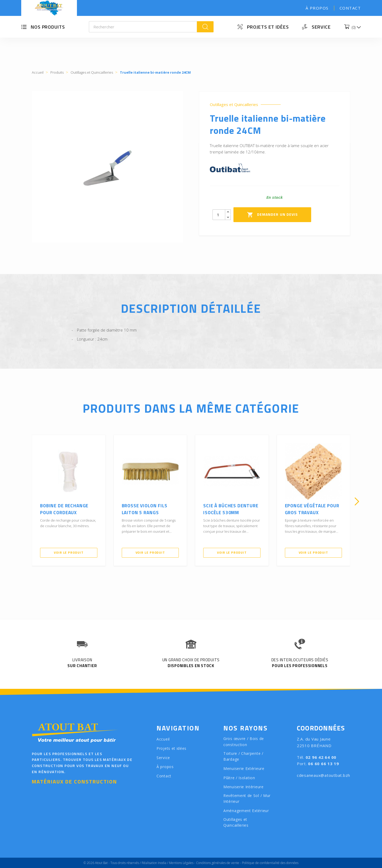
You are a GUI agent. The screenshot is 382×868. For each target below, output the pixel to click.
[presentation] (25, 501)
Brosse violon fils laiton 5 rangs (145, 509)
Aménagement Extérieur (246, 811)
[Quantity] (219, 215)
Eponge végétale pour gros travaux (312, 509)
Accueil (163, 739)
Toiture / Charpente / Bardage (243, 756)
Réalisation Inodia (154, 863)
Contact (350, 8)
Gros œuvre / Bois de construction (244, 742)
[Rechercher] (143, 27)
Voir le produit (69, 552)
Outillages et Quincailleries (234, 105)
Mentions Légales (181, 863)
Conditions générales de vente (218, 863)
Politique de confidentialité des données (270, 863)
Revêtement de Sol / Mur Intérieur (247, 799)
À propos (317, 8)
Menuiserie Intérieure (244, 787)
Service (321, 27)
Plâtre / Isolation (239, 778)
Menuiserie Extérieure (244, 768)
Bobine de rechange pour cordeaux (64, 509)
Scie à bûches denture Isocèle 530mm (231, 509)
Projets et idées (268, 27)
